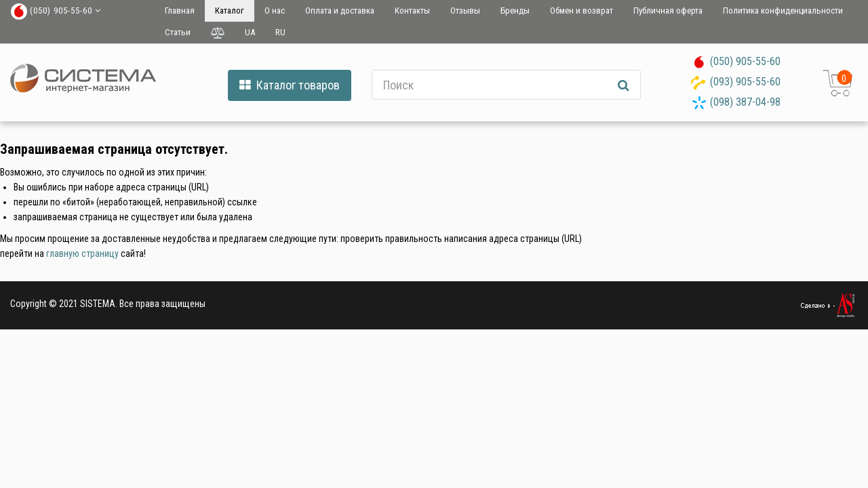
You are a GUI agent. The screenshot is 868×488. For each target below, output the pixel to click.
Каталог (230, 11)
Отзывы (465, 11)
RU (280, 32)
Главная (180, 11)
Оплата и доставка (340, 11)
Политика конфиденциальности (783, 11)
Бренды (515, 11)
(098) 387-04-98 (745, 102)
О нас (275, 11)
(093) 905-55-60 (745, 82)
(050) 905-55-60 (745, 61)
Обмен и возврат (581, 11)
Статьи (178, 32)
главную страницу (82, 253)
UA (250, 32)
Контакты (412, 11)
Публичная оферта (668, 11)
